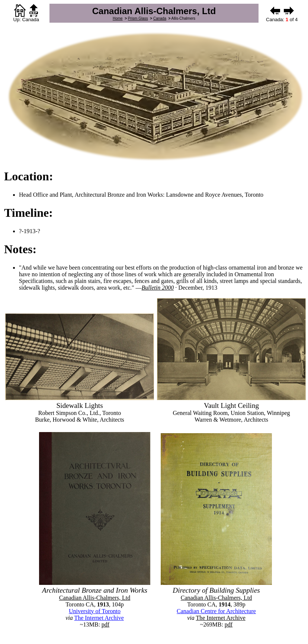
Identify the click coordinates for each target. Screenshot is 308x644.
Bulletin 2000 (158, 288)
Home (118, 18)
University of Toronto (95, 611)
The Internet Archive (99, 618)
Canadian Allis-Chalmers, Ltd (95, 598)
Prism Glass (138, 18)
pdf (105, 624)
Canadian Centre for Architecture (216, 611)
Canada (160, 18)
